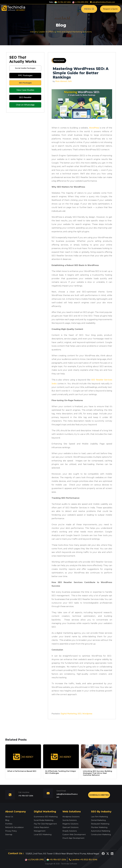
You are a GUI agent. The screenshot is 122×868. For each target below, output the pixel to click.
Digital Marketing (69, 714)
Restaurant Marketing (100, 824)
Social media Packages (25, 68)
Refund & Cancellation (14, 827)
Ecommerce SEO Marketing (46, 817)
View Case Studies (25, 90)
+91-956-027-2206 (63, 2)
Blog (7, 820)
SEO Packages (25, 83)
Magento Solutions (70, 824)
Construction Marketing (101, 835)
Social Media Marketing (44, 820)
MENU (89, 10)
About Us (9, 817)
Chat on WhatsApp (25, 105)
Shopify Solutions (70, 831)
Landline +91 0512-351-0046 (83, 860)
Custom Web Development (74, 835)
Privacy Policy (11, 831)
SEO (80, 714)
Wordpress (87, 714)
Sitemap (9, 835)
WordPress (94, 128)
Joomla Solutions (70, 820)
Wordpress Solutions (71, 817)
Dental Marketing (98, 820)
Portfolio (9, 824)
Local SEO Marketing (43, 835)
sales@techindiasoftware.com (102, 2)
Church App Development (73, 838)
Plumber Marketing (99, 827)
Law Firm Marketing (99, 817)
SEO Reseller (25, 97)
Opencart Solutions (70, 827)
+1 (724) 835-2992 (80, 2)
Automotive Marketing (101, 831)
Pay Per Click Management (45, 824)
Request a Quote (110, 10)
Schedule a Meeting (99, 795)
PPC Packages (25, 75)
